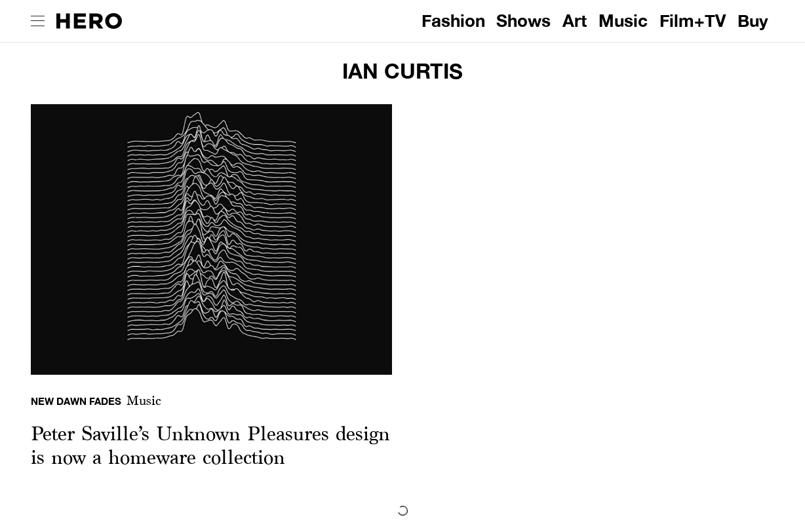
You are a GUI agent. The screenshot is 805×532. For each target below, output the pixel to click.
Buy (753, 21)
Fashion (453, 21)
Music (623, 21)
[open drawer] (38, 21)
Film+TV (693, 21)
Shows (523, 21)
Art (575, 21)
